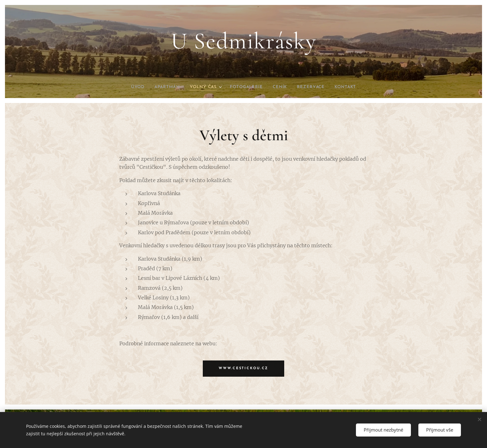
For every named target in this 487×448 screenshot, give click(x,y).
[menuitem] (128, 87)
